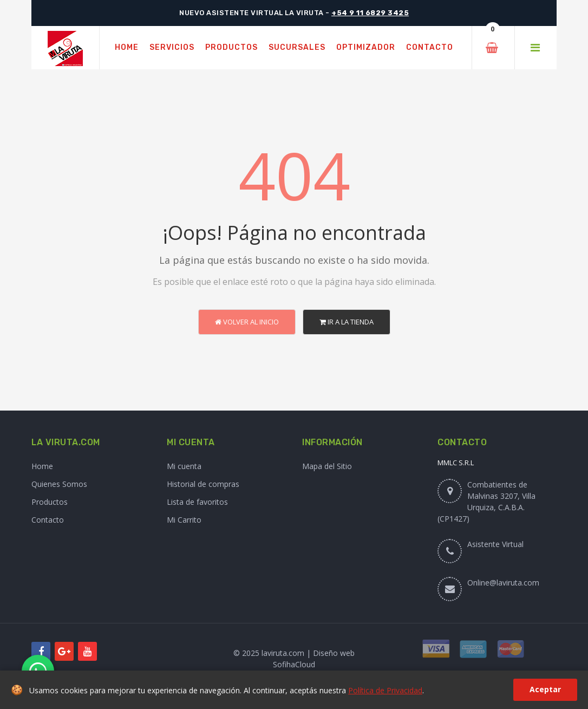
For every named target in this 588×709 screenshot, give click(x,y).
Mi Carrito (184, 520)
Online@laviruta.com (503, 583)
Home (42, 466)
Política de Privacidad (385, 690)
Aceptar (545, 689)
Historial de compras (203, 484)
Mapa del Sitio (327, 466)
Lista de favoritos (197, 502)
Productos (50, 502)
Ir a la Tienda (347, 322)
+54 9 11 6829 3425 (370, 13)
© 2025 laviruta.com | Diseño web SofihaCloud (294, 659)
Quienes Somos (59, 484)
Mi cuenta (184, 466)
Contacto (48, 520)
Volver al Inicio (247, 322)
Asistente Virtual (495, 544)
